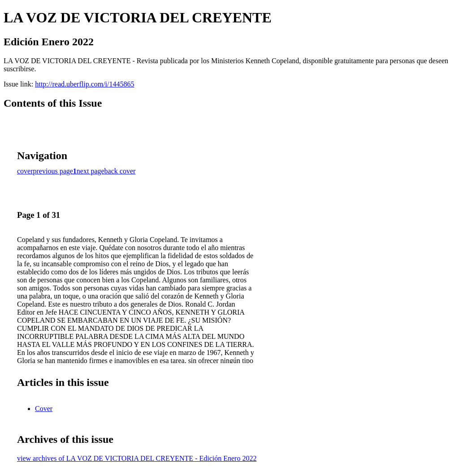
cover (25, 171)
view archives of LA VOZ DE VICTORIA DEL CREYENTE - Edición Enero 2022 (137, 458)
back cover (120, 171)
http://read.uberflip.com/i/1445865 (84, 84)
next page (91, 171)
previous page (53, 171)
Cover (44, 409)
